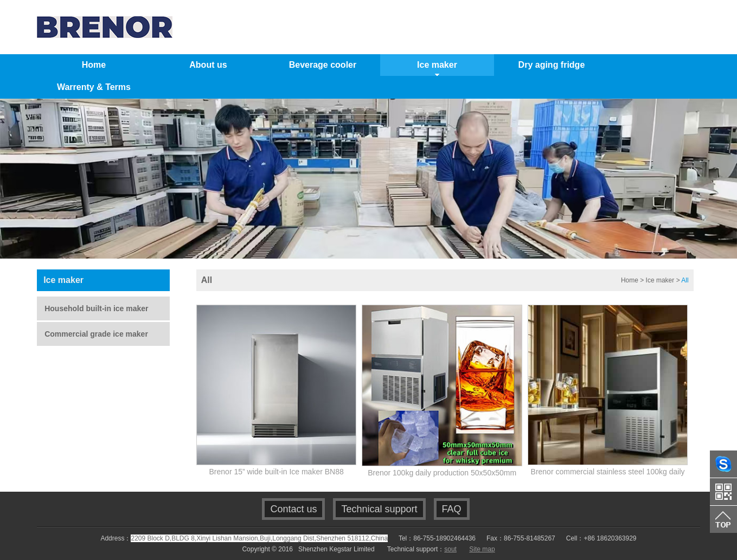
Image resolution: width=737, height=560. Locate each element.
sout (450, 549)
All (685, 280)
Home (630, 280)
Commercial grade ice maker (96, 334)
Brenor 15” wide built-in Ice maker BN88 (277, 472)
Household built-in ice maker (96, 308)
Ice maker (660, 280)
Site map (482, 549)
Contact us (293, 509)
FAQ (452, 509)
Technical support (379, 509)
